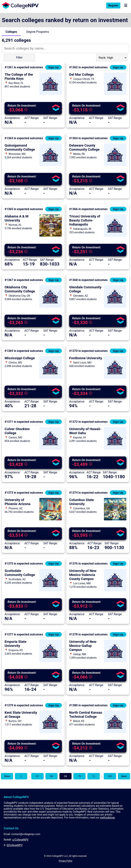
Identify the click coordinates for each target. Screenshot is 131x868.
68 (51, 776)
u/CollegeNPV (20, 840)
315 (110, 776)
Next (124, 776)
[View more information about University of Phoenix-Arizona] (51, 519)
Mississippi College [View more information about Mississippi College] (20, 358)
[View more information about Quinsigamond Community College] (51, 165)
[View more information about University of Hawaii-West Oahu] (115, 448)
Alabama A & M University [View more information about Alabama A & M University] (16, 218)
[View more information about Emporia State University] (51, 661)
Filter (19, 58)
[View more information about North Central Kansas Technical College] (115, 732)
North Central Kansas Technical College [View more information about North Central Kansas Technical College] (86, 715)
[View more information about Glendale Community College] (115, 307)
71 (94, 776)
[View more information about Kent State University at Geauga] (51, 732)
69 (66, 776)
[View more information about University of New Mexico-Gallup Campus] (115, 661)
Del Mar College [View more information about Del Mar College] (81, 75)
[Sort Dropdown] (112, 58)
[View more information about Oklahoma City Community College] (51, 307)
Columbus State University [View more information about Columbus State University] (82, 502)
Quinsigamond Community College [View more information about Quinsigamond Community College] (20, 147)
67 (37, 776)
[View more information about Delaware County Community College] (115, 165)
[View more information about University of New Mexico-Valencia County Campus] (115, 590)
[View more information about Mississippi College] (51, 378)
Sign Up (54, 67)
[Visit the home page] (19, 5)
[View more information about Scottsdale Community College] (51, 590)
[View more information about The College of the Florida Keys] (51, 94)
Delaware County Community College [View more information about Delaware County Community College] (84, 147)
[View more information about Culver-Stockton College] (51, 448)
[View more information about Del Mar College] (115, 94)
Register (113, 6)
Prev (7, 776)
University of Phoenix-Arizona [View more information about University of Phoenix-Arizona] (17, 502)
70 (80, 776)
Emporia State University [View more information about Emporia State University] (16, 644)
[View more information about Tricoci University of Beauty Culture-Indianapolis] (115, 236)
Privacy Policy (65, 861)
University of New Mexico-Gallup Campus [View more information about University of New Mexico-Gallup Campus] (83, 646)
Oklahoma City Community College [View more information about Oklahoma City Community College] (20, 289)
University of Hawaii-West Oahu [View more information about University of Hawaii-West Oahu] (85, 431)
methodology (107, 818)
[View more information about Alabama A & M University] (51, 236)
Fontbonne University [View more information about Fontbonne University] (86, 358)
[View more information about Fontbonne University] (115, 378)
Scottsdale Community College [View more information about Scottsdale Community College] (20, 573)
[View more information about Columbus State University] (115, 519)
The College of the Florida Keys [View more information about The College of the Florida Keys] (19, 77)
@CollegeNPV (15, 845)
